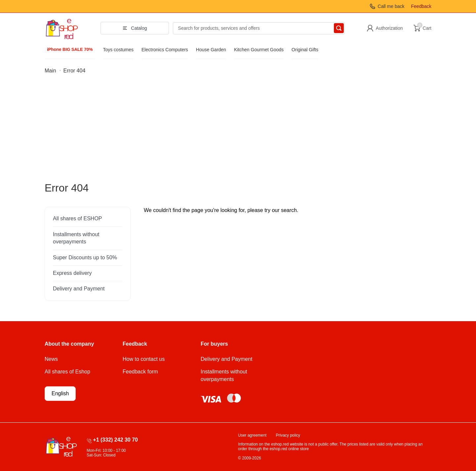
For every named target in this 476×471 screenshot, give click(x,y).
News (51, 359)
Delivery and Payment (79, 289)
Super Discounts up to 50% (85, 257)
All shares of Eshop (67, 372)
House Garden (211, 50)
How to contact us (144, 359)
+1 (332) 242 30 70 (115, 440)
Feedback (421, 6)
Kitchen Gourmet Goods (259, 50)
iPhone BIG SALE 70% (70, 49)
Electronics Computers (165, 50)
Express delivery (72, 273)
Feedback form (140, 372)
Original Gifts (305, 50)
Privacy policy (288, 435)
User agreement (252, 435)
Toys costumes (118, 50)
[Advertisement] (238, 132)
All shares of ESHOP (78, 218)
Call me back (391, 6)
